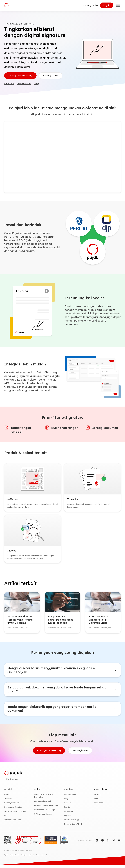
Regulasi (68, 819)
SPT (6, 819)
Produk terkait (25, 84)
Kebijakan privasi (27, 858)
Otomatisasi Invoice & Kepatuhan (44, 799)
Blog (66, 802)
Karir (96, 802)
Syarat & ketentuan (12, 858)
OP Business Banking (43, 817)
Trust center (99, 806)
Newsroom (69, 814)
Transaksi (8, 802)
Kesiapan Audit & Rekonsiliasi (47, 809)
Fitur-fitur (9, 84)
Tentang (98, 798)
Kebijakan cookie (42, 858)
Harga (7, 798)
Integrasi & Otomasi (13, 823)
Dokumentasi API (71, 827)
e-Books (68, 806)
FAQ (37, 84)
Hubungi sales (91, 5)
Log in (107, 5)
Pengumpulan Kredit (43, 804)
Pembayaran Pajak (12, 806)
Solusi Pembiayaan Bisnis (15, 814)
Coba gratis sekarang (20, 76)
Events (67, 810)
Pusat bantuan (70, 823)
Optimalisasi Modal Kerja (44, 813)
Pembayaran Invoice (13, 810)
